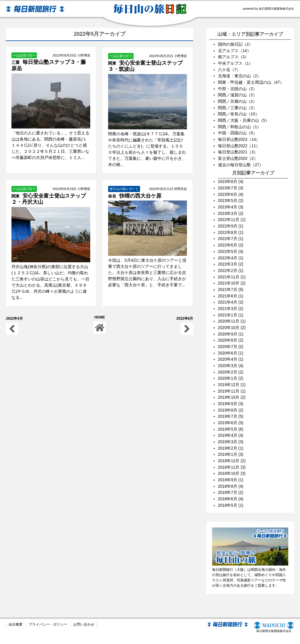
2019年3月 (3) (231, 430)
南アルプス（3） (233, 56)
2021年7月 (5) (231, 282)
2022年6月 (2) (231, 239)
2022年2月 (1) (231, 264)
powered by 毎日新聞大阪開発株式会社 (268, 9)
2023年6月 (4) (231, 190)
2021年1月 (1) (231, 307)
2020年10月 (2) (232, 319)
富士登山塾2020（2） (238, 155)
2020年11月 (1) (232, 313)
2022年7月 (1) (231, 233)
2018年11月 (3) (232, 454)
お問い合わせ (84, 610)
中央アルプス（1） (236, 63)
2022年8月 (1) (231, 227)
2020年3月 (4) (231, 356)
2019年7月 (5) (231, 405)
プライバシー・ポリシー (48, 610)
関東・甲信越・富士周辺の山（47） (251, 81)
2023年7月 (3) (231, 184)
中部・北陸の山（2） (238, 87)
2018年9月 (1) (231, 467)
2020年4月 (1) (231, 350)
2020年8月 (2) (231, 331)
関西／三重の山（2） (238, 106)
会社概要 (16, 610)
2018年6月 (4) (231, 485)
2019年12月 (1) (232, 374)
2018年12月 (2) (232, 448)
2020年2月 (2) (231, 362)
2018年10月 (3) (232, 460)
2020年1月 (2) (231, 368)
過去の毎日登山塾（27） (241, 161)
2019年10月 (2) (232, 387)
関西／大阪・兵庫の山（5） (244, 118)
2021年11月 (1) (232, 270)
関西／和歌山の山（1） (240, 124)
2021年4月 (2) (231, 294)
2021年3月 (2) (231, 301)
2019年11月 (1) (232, 381)
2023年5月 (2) (231, 196)
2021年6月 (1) (231, 288)
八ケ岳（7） (229, 69)
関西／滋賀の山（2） (238, 93)
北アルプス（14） (235, 50)
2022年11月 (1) (232, 215)
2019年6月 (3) (231, 411)
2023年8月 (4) (231, 178)
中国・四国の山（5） (238, 130)
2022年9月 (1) (231, 221)
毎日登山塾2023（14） (239, 136)
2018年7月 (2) (231, 479)
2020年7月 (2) (231, 338)
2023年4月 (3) (231, 202)
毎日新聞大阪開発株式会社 (274, 613)
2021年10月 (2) (232, 276)
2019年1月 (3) (231, 442)
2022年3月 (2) (231, 258)
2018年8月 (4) (231, 473)
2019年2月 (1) (231, 436)
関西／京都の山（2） (238, 100)
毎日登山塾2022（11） (239, 143)
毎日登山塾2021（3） (238, 149)
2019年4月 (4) (231, 424)
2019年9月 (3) (231, 393)
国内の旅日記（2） (236, 44)
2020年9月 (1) (231, 325)
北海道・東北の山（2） (240, 75)
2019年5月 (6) (231, 417)
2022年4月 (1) (231, 251)
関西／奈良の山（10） (239, 112)
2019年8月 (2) (231, 399)
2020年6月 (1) (231, 344)
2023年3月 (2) (231, 208)
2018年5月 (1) (231, 491)
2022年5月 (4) (231, 245)
